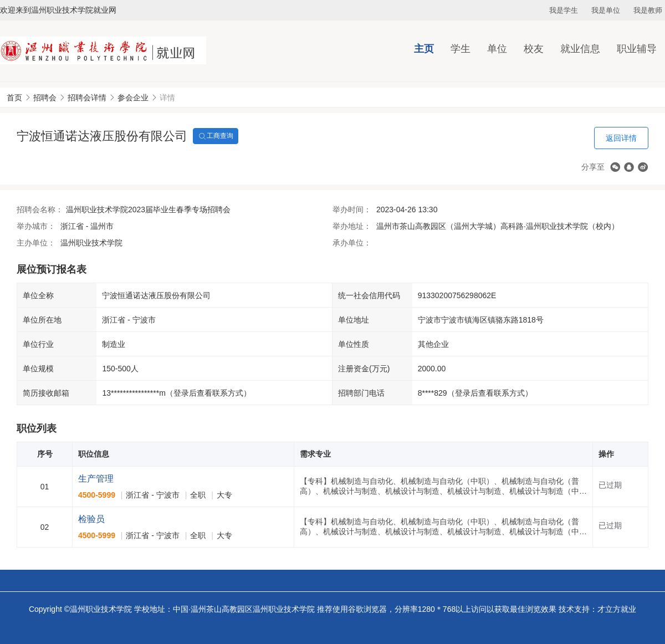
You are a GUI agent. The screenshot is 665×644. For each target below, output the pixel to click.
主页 (424, 49)
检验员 (91, 519)
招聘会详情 (87, 98)
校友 (534, 49)
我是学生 (564, 10)
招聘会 (45, 98)
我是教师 (648, 10)
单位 (497, 49)
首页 (14, 98)
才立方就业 (617, 609)
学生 (461, 49)
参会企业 (133, 98)
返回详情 (621, 138)
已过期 (610, 485)
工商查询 (216, 136)
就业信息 (580, 49)
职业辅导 (637, 49)
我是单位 (606, 10)
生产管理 (96, 479)
